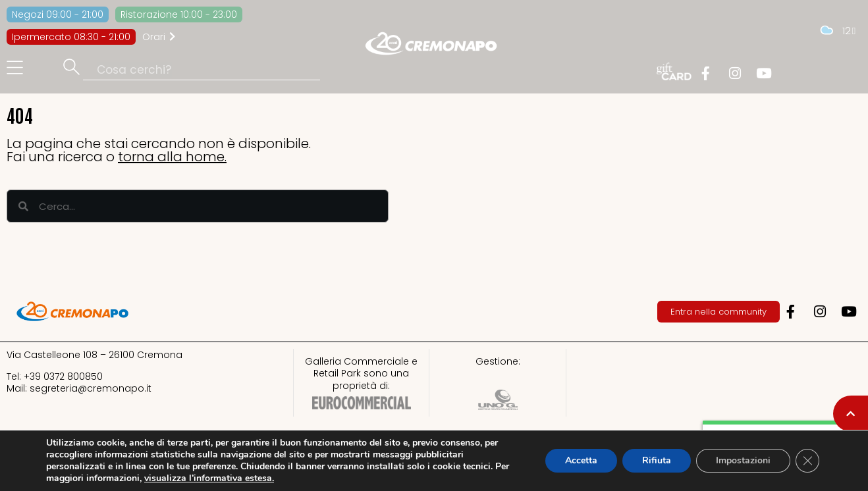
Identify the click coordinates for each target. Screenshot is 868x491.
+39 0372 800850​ (63, 376)
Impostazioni (743, 460)
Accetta (581, 460)
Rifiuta (657, 460)
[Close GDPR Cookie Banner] (807, 461)
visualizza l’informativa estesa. (209, 478)
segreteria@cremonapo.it (91, 388)
